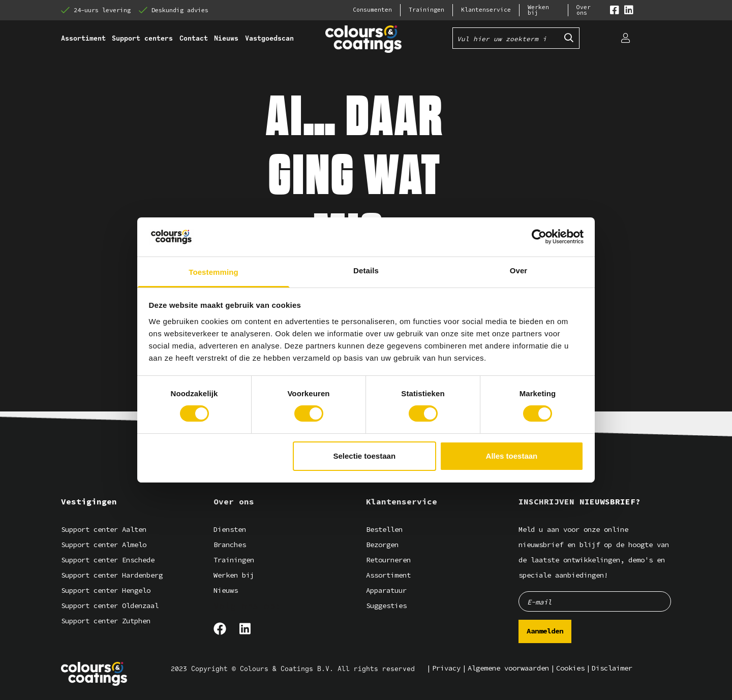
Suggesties (386, 606)
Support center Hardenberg (112, 575)
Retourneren (388, 560)
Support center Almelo (104, 545)
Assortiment (388, 575)
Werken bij (538, 10)
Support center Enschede (108, 560)
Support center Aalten (104, 530)
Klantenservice (486, 10)
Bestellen (384, 530)
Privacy (446, 668)
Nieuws (226, 591)
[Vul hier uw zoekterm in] (506, 38)
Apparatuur (386, 591)
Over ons (584, 10)
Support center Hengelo (106, 591)
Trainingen (426, 10)
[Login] (625, 38)
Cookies (570, 668)
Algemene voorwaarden (508, 668)
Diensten (230, 530)
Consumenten (372, 10)
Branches (230, 545)
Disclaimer (612, 668)
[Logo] (94, 674)
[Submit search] (569, 38)
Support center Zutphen (106, 621)
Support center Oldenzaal (110, 606)
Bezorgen (382, 545)
